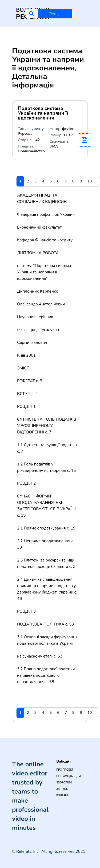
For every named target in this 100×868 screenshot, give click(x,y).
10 (90, 181)
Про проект (65, 770)
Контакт (62, 795)
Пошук (55, 14)
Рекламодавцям (68, 776)
